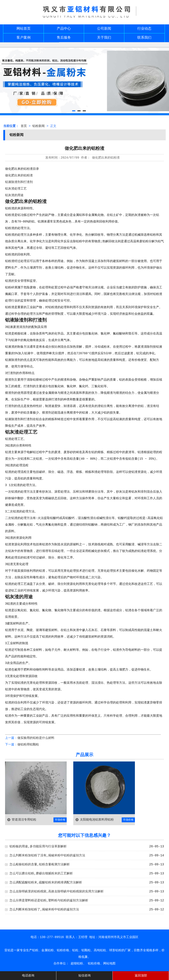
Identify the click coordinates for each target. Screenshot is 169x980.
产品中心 (64, 29)
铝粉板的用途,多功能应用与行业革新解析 (38, 846)
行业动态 (144, 29)
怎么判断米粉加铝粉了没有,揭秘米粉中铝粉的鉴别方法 (47, 855)
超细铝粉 (77, 964)
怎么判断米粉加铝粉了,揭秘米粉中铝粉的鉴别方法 (44, 909)
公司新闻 (104, 29)
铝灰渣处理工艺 (16, 189)
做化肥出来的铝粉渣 (19, 175)
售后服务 (64, 38)
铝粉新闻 (39, 126)
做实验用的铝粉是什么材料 (36, 738)
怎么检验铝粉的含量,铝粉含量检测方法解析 (40, 864)
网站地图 (109, 964)
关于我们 (104, 38)
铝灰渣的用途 (14, 195)
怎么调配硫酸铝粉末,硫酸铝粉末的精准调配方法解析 (46, 882)
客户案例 (24, 38)
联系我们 (144, 38)
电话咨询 (28, 976)
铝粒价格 (94, 964)
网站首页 (24, 29)
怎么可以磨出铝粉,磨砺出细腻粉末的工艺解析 (41, 873)
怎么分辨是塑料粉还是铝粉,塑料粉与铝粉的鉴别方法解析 (49, 900)
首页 (24, 126)
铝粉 (27, 169)
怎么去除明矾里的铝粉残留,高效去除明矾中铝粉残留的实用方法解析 (57, 891)
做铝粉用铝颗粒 (28, 745)
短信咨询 (84, 976)
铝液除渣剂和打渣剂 (19, 182)
